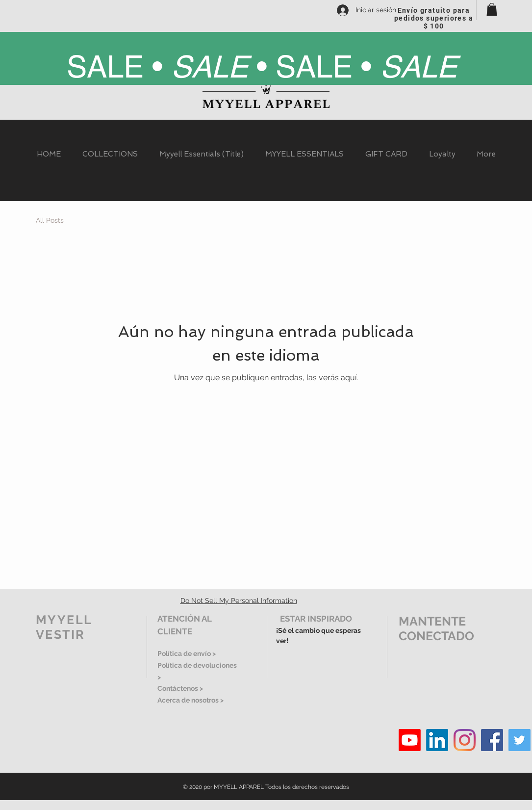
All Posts (50, 220)
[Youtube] (410, 740)
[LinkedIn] (437, 740)
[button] (492, 9)
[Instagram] (465, 740)
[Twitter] (519, 740)
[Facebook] (492, 740)
